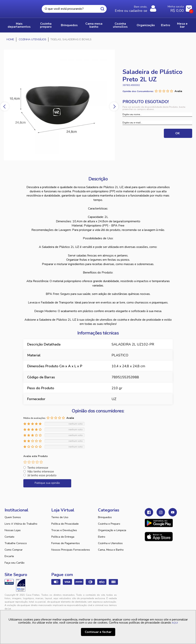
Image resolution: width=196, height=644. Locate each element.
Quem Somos (13, 517)
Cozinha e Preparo (109, 524)
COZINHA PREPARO (46, 25)
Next (114, 106)
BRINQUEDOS (69, 25)
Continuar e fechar (98, 632)
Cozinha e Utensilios (110, 543)
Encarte (9, 556)
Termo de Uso (60, 517)
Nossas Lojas (13, 530)
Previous (5, 106)
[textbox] (74, 9)
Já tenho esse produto (42, 475)
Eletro (102, 537)
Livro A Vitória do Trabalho (21, 524)
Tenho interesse (38, 468)
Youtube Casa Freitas (173, 512)
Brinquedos (105, 517)
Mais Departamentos (19, 25)
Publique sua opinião (47, 483)
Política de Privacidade (65, 524)
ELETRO (166, 25)
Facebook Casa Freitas (149, 512)
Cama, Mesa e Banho (111, 550)
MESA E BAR (182, 25)
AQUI (175, 623)
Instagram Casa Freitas (161, 512)
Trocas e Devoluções (64, 530)
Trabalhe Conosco (16, 543)
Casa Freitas (20, 8)
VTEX (166, 598)
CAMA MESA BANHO (94, 25)
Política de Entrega (63, 537)
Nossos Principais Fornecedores (71, 550)
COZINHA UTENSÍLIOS (120, 25)
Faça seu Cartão (15, 563)
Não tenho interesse (41, 472)
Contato (9, 537)
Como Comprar (14, 550)
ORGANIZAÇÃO (146, 25)
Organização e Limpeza (112, 530)
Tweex (150, 598)
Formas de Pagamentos (66, 543)
